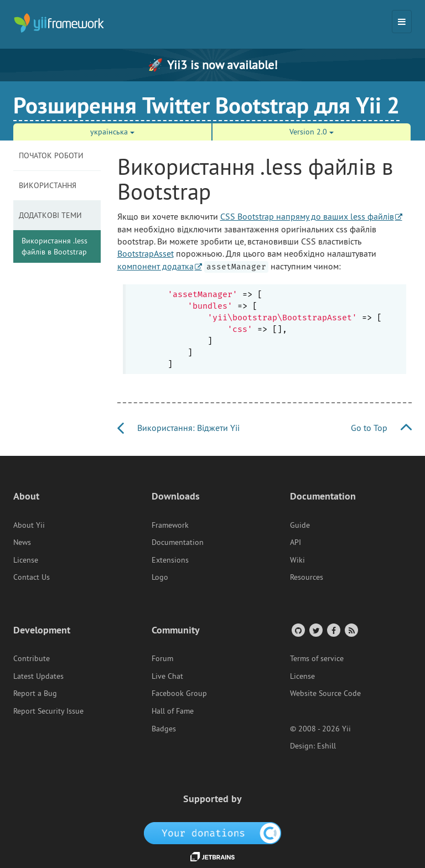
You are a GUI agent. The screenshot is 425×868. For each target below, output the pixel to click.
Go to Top (381, 428)
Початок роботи (51, 155)
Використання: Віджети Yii (178, 428)
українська (112, 132)
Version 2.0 (312, 132)
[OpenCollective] (213, 832)
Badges (164, 729)
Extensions (170, 560)
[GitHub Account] (297, 630)
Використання (48, 185)
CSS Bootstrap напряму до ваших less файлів (307, 216)
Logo (160, 577)
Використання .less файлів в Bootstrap (55, 246)
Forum (162, 658)
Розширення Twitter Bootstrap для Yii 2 (206, 105)
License (26, 560)
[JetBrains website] (212, 856)
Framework (170, 525)
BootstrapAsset (146, 253)
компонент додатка (156, 266)
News (22, 542)
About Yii (29, 525)
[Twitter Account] (315, 630)
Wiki (297, 560)
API (296, 542)
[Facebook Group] (333, 630)
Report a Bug (35, 693)
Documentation (178, 542)
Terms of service (317, 658)
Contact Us (32, 577)
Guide (300, 525)
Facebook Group (179, 693)
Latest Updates (38, 676)
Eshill (326, 746)
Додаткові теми (50, 215)
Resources (307, 577)
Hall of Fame (173, 711)
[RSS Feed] (351, 630)
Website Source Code (325, 693)
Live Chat (167, 676)
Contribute (32, 658)
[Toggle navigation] (402, 22)
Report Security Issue (48, 711)
